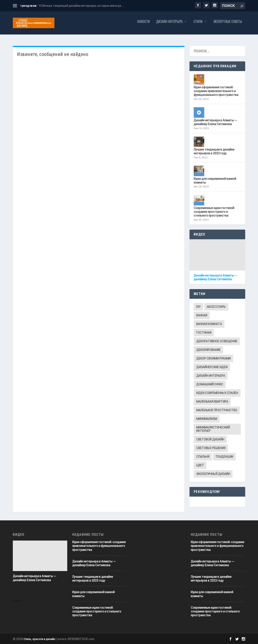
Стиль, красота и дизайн (39, 639)
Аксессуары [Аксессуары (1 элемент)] (216, 307)
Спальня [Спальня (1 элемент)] (203, 457)
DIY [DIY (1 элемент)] (198, 307)
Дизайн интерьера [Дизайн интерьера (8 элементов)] (211, 376)
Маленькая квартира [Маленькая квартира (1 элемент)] (212, 402)
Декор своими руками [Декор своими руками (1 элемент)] (213, 358)
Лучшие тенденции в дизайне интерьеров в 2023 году (214, 151)
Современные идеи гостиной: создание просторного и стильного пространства (214, 212)
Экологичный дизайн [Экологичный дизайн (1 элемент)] (213, 474)
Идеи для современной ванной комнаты (215, 181)
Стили (198, 25)
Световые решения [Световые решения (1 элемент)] (211, 448)
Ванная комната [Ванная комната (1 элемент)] (209, 324)
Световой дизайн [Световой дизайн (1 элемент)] (210, 439)
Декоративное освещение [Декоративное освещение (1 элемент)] (217, 341)
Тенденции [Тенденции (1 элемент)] (224, 457)
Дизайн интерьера (169, 25)
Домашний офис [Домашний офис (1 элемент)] (210, 384)
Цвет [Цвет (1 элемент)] (200, 465)
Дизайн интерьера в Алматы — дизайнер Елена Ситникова (216, 122)
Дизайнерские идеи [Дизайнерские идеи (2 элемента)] (212, 367)
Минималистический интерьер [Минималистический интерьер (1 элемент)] (213, 429)
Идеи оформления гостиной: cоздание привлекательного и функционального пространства (216, 91)
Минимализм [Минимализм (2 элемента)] (207, 419)
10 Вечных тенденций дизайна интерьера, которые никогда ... (81, 6)
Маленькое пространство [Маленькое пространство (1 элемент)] (217, 410)
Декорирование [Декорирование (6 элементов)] (208, 350)
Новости (143, 25)
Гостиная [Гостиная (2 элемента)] (204, 333)
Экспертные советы (228, 25)
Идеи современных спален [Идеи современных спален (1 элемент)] (217, 393)
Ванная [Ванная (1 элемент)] (202, 315)
